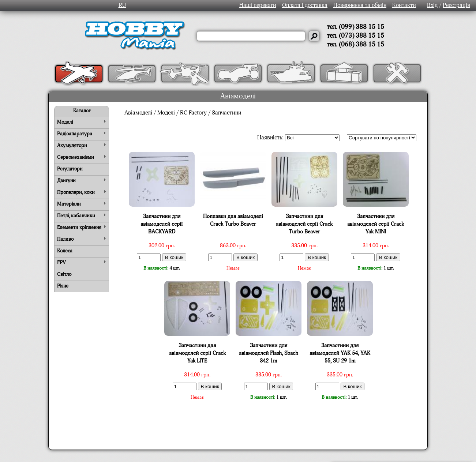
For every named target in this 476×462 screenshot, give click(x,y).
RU (122, 5)
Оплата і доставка (305, 5)
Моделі (65, 122)
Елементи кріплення (79, 228)
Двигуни (66, 181)
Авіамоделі (138, 113)
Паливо (65, 239)
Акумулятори (72, 146)
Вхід (432, 5)
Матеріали (69, 204)
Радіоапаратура (75, 134)
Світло (64, 274)
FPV (61, 263)
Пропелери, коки (76, 192)
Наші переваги (258, 5)
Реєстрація (456, 5)
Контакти (404, 5)
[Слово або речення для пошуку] (251, 36)
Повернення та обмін (360, 5)
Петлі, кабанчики (76, 216)
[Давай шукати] (314, 36)
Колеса (65, 251)
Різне (63, 286)
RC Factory (193, 113)
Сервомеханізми (76, 157)
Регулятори (70, 169)
